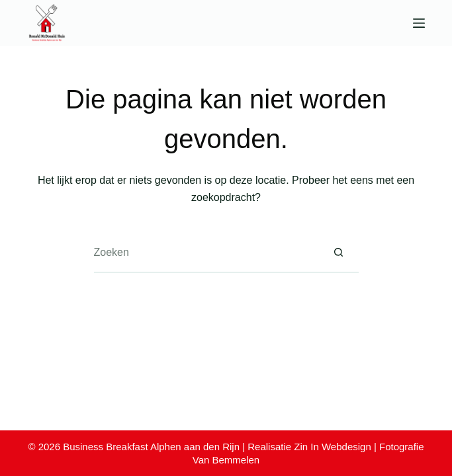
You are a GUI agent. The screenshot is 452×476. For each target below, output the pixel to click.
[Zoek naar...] (206, 253)
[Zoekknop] (339, 253)
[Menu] (419, 23)
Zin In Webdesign (332, 447)
